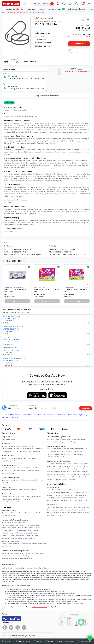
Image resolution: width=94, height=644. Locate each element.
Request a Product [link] (18, 513)
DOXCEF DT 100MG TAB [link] (11, 340)
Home (4, 13)
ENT (72, 495)
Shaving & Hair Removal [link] (21, 451)
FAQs (12, 415)
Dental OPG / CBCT (80, 451)
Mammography (79, 449)
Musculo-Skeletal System (25, 528)
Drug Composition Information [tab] (47, 96)
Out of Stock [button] (18, 301)
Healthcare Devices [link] (34, 471)
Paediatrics (74, 490)
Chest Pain (50, 507)
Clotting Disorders (60, 474)
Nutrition (18, 536)
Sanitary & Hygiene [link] (14, 446)
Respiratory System (33, 525)
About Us (6, 415)
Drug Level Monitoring (73, 474)
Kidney (85, 464)
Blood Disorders (65, 477)
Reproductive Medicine (63, 498)
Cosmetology (51, 498)
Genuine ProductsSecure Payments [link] (77, 71)
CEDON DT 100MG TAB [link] (11, 361)
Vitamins (61, 466)
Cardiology (50, 495)
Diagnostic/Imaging (26, 559)
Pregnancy (77, 469)
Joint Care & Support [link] (30, 468)
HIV (83, 469)
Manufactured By (9, 246)
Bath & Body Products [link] (8, 449)
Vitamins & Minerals (8, 536)
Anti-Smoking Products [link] (9, 473)
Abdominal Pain (83, 513)
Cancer (57, 469)
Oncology (36, 530)
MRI (48, 449)
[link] (11, 3)
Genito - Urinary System (9, 533)
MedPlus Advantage (56, 9)
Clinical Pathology (52, 439)
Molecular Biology (70, 442)
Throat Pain (81, 510)
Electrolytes (72, 480)
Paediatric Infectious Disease (56, 501)
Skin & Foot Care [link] (7, 471)
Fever (74, 466)
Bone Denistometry (67, 451)
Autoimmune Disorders (78, 477)
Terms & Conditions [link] (86, 641)
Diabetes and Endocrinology (82, 493)
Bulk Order (6, 418)
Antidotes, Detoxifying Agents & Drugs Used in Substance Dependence (23, 544)
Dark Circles (51, 510)
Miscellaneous (6, 546)
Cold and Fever (60, 507)
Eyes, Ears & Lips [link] (7, 451)
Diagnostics (31, 9)
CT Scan (53, 449)
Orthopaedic (21, 556)
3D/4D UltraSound (67, 449)
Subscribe (86, 408)
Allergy (49, 466)
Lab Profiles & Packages (54, 464)
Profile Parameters (65, 439)
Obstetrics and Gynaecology (55, 493)
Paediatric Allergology (78, 498)
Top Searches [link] (38, 513)
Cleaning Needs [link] (7, 496)
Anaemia (68, 466)
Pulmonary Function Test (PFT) (57, 457)
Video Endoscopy (77, 454)
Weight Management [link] (8, 461)
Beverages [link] (27, 499)
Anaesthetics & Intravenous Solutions (24, 538)
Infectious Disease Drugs (24, 530)
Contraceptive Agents (8, 530)
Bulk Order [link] (8, 641)
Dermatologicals (7, 538)
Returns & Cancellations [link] (67, 641)
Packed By (52, 246)
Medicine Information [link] (9, 510)
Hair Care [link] (31, 446)
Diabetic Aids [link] (33, 490)
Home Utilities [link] (25, 496)
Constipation (86, 507)
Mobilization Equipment (9, 556)
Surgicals (29, 556)
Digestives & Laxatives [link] (19, 471)
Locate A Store (24, 415)
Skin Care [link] (5, 446)
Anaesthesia (6, 553)
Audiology (88, 501)
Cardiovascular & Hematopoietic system (14, 525)
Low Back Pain (60, 510)
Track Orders (38, 415)
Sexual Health (51, 515)
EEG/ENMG (50, 451)
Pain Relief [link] (11, 468)
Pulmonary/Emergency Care (10, 559)
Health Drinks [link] (6, 458)
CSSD (23, 553)
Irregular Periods (71, 510)
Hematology (60, 442)
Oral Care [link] (24, 446)
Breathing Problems (60, 513)
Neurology (57, 495)
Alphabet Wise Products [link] (9, 516)
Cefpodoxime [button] (9, 103)
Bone (85, 466)
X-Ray (59, 449)
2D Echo (58, 451)
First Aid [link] (4, 468)
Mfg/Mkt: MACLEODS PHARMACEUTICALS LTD (50, 22)
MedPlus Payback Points (76, 9)
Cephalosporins (22, 13)
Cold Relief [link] (19, 468)
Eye (23, 536)
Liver (69, 464)
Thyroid (55, 466)
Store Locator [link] (28, 513)
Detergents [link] (16, 496)
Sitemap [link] (39, 641)
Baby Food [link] (5, 439)
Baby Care (12, 439)
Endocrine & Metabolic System (26, 533)
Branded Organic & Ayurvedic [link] (11, 502)
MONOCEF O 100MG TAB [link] (11, 319)
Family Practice (64, 490)
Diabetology (69, 493)
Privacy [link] (51, 641)
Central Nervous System (9, 528)
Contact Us (15, 418)
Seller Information (42, 46)
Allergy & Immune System (10, 541)
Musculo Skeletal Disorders (79, 472)
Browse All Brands (50, 415)
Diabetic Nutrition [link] (22, 490)
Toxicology (50, 474)
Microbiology (82, 439)
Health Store (8, 9)
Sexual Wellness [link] (21, 449)
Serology (74, 439)
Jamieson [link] (5, 483)
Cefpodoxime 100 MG (43, 33)
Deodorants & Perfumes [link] (35, 449)
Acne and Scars (72, 513)
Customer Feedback (65, 415)
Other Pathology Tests (63, 472)
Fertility (79, 464)
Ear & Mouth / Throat (32, 536)
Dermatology (66, 495)
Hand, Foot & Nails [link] (35, 451)
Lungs (74, 464)
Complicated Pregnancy (77, 501)
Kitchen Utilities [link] (36, 496)
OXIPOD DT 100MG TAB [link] (11, 350)
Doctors (41, 9)
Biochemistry (51, 442)
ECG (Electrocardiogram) (63, 454)
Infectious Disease (53, 477)
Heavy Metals (85, 474)
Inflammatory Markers (60, 480)
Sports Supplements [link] (8, 480)
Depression (69, 507)
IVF (67, 501)
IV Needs (41, 553)
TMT (86, 449)
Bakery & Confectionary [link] (15, 499)
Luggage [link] (4, 499)
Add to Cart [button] (79, 44)
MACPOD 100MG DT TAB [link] (11, 329)
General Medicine (53, 490)
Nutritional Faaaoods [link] (30, 458)
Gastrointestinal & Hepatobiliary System (14, 522)
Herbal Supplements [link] (35, 480)
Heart (65, 464)
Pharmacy (20, 9)
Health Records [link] (6, 513)
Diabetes (80, 466)
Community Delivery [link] (24, 641)
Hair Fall (50, 513)
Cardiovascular (15, 553)
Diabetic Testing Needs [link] (9, 490)
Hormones (37, 528)
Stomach (50, 480)
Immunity (50, 469)
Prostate (70, 469)
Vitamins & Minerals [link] (21, 480)
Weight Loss (77, 507)
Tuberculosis (51, 472)
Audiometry (50, 454)
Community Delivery (80, 415)
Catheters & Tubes (31, 553)
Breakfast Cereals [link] (17, 458)
